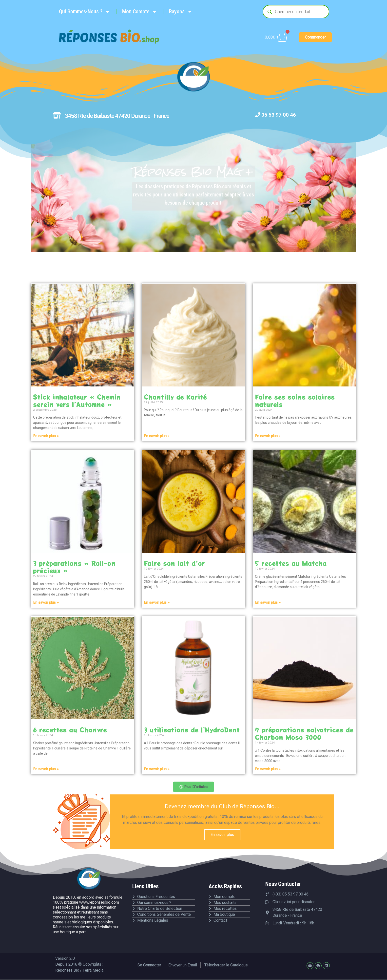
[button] (194, 787)
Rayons (181, 12)
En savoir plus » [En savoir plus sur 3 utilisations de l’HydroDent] (157, 769)
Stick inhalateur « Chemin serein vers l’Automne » (77, 401)
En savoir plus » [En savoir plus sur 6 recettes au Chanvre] (46, 769)
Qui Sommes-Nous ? (85, 12)
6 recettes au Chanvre (70, 730)
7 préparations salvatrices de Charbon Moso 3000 (304, 733)
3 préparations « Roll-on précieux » (74, 567)
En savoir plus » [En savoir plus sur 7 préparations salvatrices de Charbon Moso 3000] (268, 769)
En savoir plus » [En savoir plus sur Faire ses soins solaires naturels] (268, 436)
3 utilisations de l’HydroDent (192, 730)
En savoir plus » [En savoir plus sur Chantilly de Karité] (157, 436)
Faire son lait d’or (174, 563)
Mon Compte (140, 12)
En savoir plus (222, 835)
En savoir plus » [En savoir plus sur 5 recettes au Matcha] (268, 602)
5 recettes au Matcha (291, 563)
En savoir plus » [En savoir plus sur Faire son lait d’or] (157, 602)
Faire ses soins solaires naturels (295, 401)
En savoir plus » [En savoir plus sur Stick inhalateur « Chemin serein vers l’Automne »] (46, 436)
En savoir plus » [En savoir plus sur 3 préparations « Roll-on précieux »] (46, 602)
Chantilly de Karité (175, 397)
